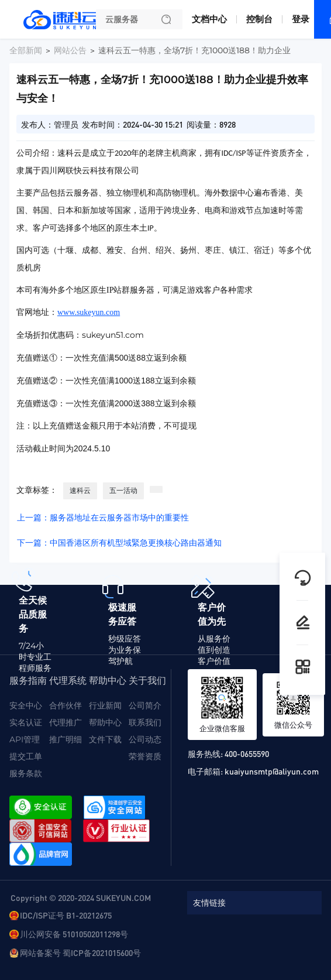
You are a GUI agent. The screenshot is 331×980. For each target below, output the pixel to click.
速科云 (80, 490)
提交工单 (26, 756)
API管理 (25, 739)
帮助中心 (105, 722)
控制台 (259, 19)
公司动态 (145, 739)
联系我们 (145, 722)
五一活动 (123, 490)
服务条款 (26, 773)
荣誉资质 (145, 756)
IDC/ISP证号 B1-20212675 (66, 915)
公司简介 (145, 705)
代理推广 (65, 722)
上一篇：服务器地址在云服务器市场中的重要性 (103, 518)
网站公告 (70, 50)
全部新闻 (26, 50)
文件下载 (105, 739)
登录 (301, 19)
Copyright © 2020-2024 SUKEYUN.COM (81, 897)
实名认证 (26, 722)
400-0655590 (247, 753)
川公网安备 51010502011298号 (74, 934)
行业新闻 (105, 705)
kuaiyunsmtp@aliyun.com (272, 771)
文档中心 (209, 19)
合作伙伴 (65, 705)
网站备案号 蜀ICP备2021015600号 (80, 952)
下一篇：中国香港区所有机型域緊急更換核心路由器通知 (119, 543)
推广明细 (65, 739)
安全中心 (26, 705)
